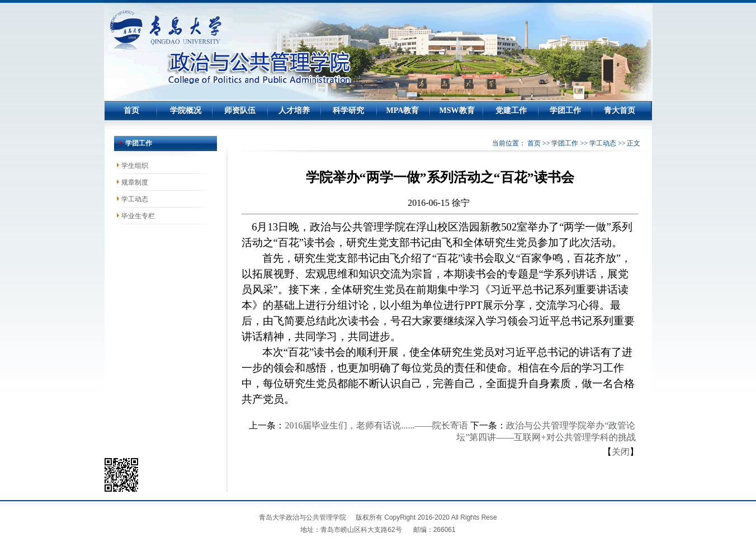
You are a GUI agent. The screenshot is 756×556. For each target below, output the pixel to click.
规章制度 (135, 182)
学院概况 (186, 110)
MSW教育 (457, 110)
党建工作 (511, 110)
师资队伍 (240, 110)
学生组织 (135, 166)
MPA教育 (403, 110)
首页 (131, 110)
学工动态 (603, 143)
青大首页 (620, 110)
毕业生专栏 (138, 216)
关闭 (621, 452)
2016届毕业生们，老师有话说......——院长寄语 (376, 425)
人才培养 (294, 110)
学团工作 (565, 110)
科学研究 (348, 110)
